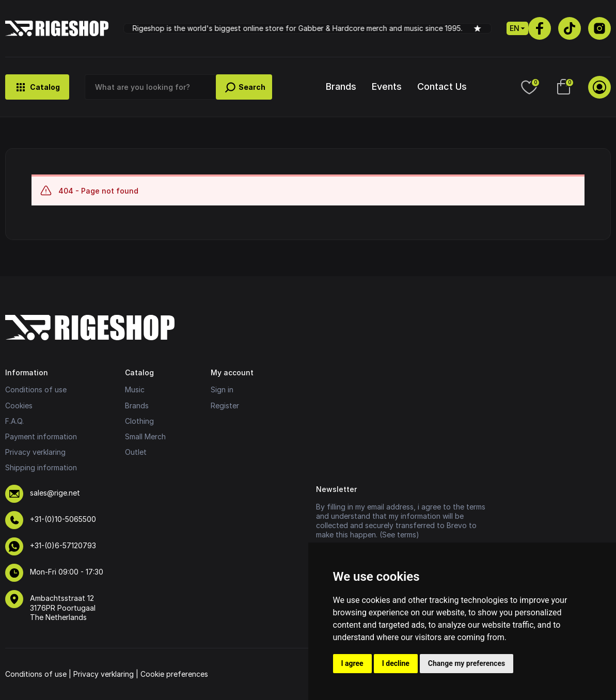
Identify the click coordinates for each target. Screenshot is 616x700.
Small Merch (145, 436)
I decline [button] (396, 663)
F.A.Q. (14, 421)
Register (225, 405)
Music (135, 389)
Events (387, 86)
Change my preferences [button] (467, 663)
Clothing (139, 421)
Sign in (222, 389)
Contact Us (442, 86)
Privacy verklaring (35, 452)
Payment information (41, 436)
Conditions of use (36, 389)
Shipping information (41, 467)
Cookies (19, 405)
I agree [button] (352, 663)
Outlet (136, 452)
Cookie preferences (174, 674)
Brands (341, 86)
